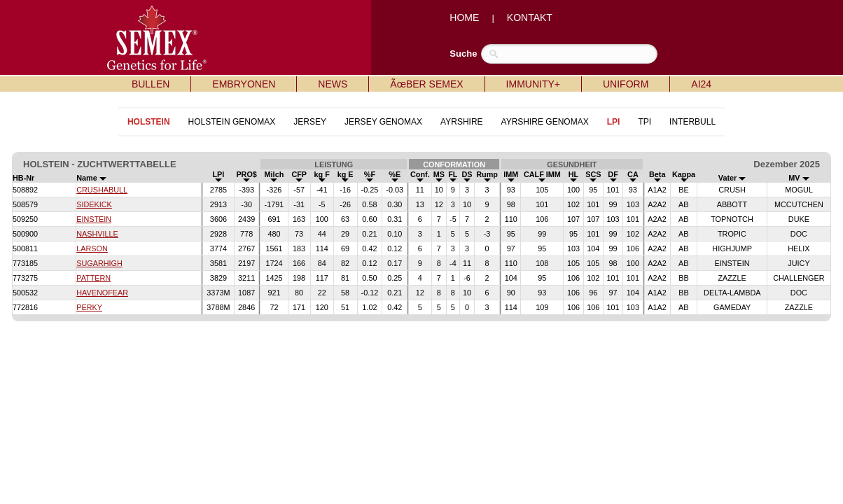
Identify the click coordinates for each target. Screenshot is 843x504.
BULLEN (151, 84)
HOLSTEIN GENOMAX (232, 122)
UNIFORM (626, 84)
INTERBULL (692, 122)
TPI (645, 122)
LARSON (92, 248)
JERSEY (310, 122)
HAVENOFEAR (102, 293)
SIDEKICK (94, 204)
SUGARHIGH (99, 263)
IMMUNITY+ (533, 84)
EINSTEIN (94, 219)
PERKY (89, 307)
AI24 (701, 84)
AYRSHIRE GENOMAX (545, 122)
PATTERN (93, 278)
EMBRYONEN (244, 84)
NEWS (333, 84)
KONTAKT (530, 17)
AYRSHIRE (461, 122)
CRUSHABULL (102, 190)
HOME (464, 17)
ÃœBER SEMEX (426, 84)
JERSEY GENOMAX (383, 122)
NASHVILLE (97, 234)
